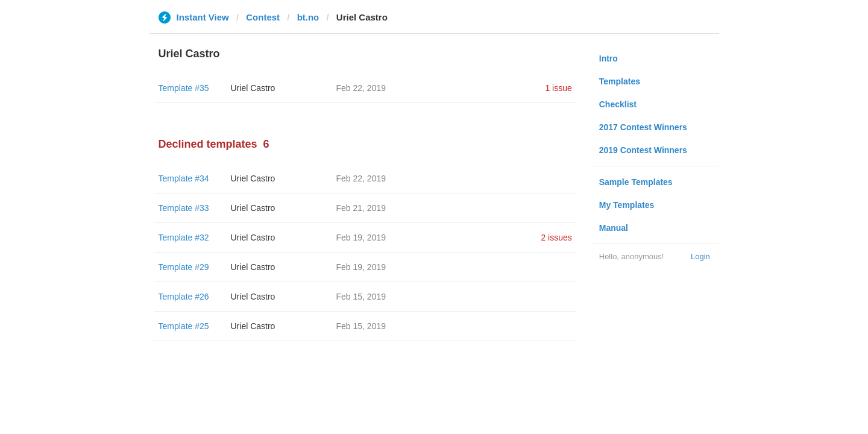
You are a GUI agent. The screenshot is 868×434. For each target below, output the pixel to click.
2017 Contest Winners (643, 127)
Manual (614, 228)
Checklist (618, 104)
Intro (609, 58)
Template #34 (184, 178)
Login (700, 256)
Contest (263, 17)
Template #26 (184, 297)
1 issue (558, 88)
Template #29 (184, 267)
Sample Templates (636, 182)
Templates (620, 81)
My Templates (627, 205)
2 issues (556, 237)
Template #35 (184, 88)
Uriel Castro (253, 88)
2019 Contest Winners (643, 150)
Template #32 (184, 237)
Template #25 (184, 326)
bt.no (308, 17)
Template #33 (184, 208)
